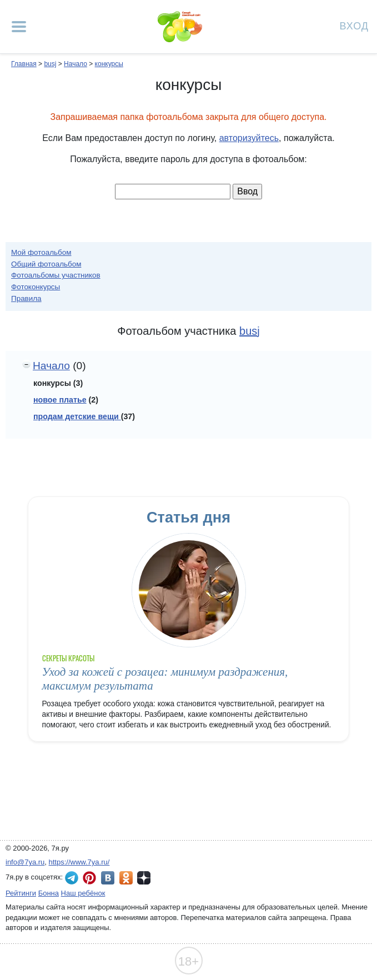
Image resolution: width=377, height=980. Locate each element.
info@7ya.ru (25, 862)
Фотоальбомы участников (56, 275)
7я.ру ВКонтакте (108, 878)
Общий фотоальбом (46, 264)
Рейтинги (21, 893)
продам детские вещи (77, 416)
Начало (76, 64)
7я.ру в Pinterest (89, 878)
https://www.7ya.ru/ (79, 862)
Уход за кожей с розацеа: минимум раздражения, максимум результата (165, 679)
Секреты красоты (69, 658)
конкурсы (109, 64)
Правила (26, 298)
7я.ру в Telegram (72, 878)
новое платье (60, 400)
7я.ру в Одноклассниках (126, 878)
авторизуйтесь (249, 138)
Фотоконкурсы (36, 287)
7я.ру (144, 878)
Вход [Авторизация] (354, 25)
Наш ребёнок (83, 893)
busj (50, 64)
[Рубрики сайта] (19, 27)
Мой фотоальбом (41, 252)
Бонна (49, 893)
